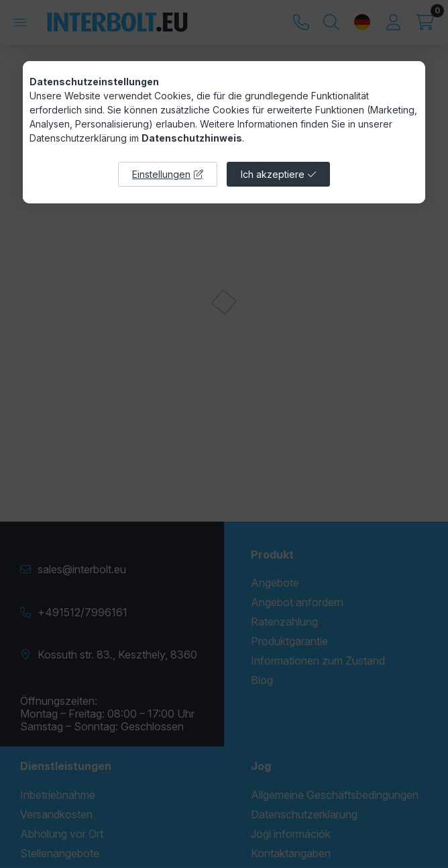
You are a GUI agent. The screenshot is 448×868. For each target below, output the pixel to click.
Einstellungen (161, 174)
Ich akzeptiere (273, 174)
